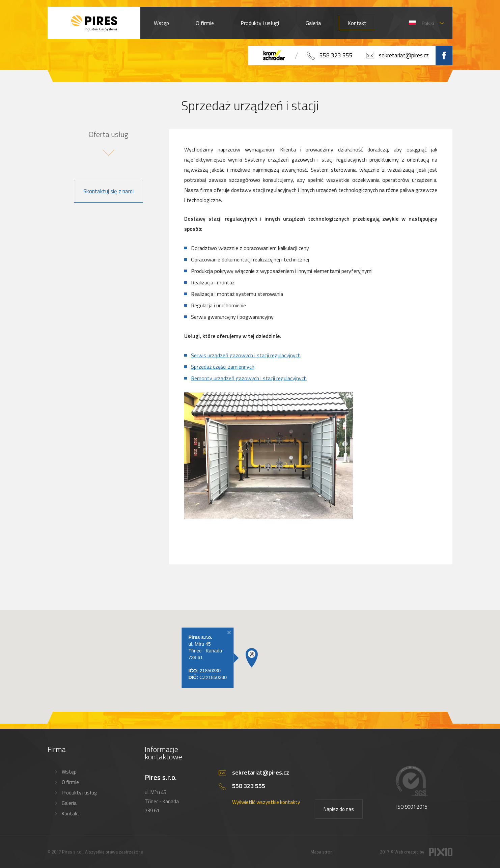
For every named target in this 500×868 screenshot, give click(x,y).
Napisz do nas (339, 809)
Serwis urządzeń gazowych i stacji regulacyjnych (246, 355)
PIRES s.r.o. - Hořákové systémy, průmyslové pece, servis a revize (94, 23)
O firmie (205, 23)
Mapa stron (322, 852)
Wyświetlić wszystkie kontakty (266, 802)
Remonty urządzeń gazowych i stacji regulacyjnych (249, 378)
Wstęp (161, 23)
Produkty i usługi (260, 23)
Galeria (313, 23)
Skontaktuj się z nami (108, 191)
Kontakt (357, 23)
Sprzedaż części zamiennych (223, 367)
